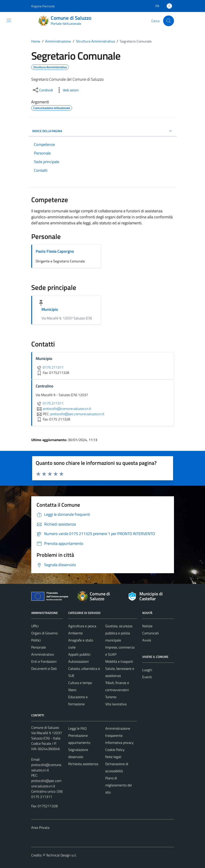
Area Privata (40, 827)
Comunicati (150, 633)
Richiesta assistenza (83, 764)
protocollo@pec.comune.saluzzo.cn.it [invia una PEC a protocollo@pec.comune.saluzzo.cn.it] (77, 414)
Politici (36, 640)
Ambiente (75, 633)
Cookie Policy (115, 750)
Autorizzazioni (78, 661)
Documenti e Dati (44, 669)
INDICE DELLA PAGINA (103, 131)
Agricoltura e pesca (82, 626)
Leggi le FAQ (77, 728)
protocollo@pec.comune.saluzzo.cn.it (46, 783)
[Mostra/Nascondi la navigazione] (9, 20)
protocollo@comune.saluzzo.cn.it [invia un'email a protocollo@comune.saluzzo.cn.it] (63, 409)
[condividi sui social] (43, 90)
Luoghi (147, 670)
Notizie (147, 626)
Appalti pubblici (79, 654)
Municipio (50, 309)
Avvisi (147, 640)
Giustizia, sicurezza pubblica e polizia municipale (119, 633)
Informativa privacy (119, 743)
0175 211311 (50, 367)
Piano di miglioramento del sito (119, 785)
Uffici (35, 626)
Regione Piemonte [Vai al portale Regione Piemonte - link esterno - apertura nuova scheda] (43, 6)
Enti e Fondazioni (44, 661)
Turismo (111, 697)
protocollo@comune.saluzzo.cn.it (47, 767)
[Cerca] (168, 21)
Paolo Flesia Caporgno (55, 251)
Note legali (113, 757)
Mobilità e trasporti (119, 661)
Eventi (147, 677)
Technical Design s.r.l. (61, 855)
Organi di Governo (44, 633)
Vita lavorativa (116, 704)
